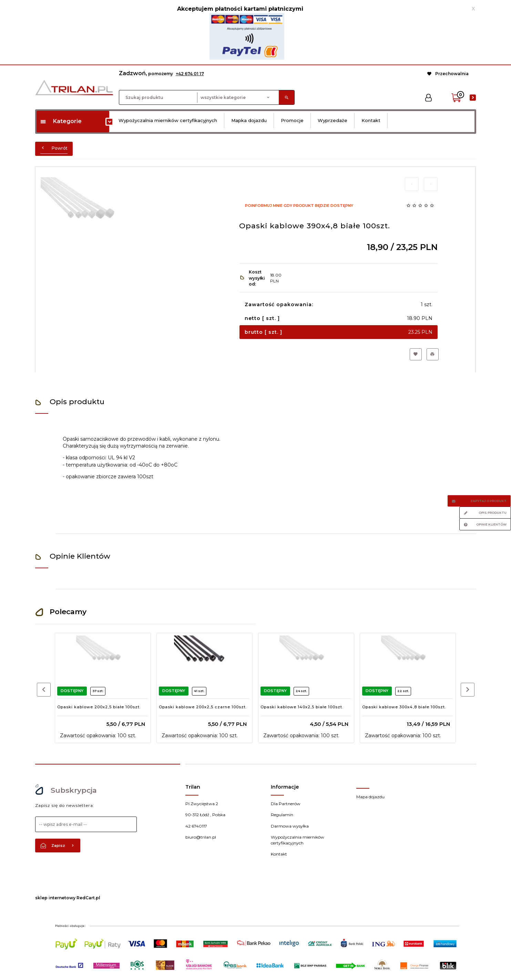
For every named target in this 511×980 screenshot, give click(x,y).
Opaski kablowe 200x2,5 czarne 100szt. (203, 707)
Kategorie (61, 121)
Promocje (292, 120)
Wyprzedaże (333, 120)
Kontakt (371, 120)
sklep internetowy (55, 898)
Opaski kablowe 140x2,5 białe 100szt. (302, 707)
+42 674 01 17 (190, 74)
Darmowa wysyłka (290, 826)
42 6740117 (196, 826)
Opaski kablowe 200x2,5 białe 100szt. (99, 707)
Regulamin (282, 815)
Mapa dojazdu (370, 797)
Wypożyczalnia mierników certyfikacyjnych (168, 120)
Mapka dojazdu (249, 120)
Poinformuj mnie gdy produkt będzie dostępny (299, 206)
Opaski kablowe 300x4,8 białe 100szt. (404, 707)
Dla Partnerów (286, 804)
